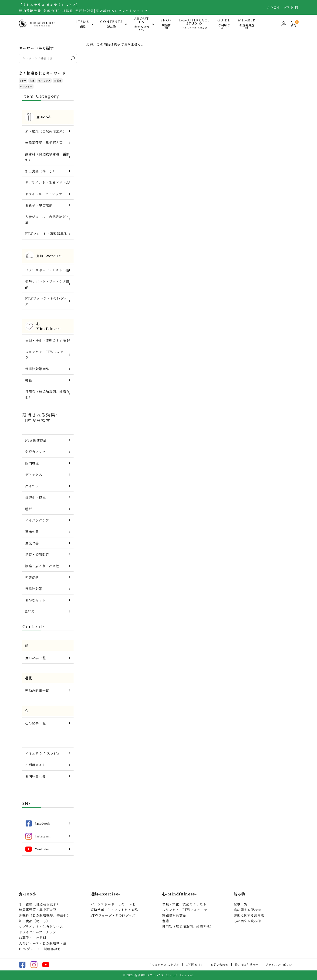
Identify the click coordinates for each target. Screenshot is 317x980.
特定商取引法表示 (247, 965)
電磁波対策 (34, 589)
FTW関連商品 (36, 440)
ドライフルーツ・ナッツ (44, 194)
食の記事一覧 (35, 658)
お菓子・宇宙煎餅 (39, 205)
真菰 (32, 80)
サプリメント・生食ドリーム (47, 182)
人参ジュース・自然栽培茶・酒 (47, 219)
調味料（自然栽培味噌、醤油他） (47, 157)
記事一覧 (241, 904)
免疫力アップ (35, 452)
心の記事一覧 (35, 723)
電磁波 (58, 80)
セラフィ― (26, 86)
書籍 (29, 380)
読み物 (239, 894)
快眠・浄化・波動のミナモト (47, 340)
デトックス (34, 475)
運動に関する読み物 (249, 915)
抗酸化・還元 (35, 497)
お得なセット (35, 600)
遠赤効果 (32, 532)
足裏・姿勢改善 (37, 554)
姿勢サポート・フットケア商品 (114, 910)
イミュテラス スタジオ (43, 753)
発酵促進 (32, 577)
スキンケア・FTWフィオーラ (46, 355)
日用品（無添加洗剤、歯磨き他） (47, 394)
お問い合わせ (35, 776)
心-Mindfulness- (179, 894)
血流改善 (32, 543)
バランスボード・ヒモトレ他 (47, 270)
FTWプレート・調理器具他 (46, 234)
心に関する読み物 (247, 921)
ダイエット (34, 486)
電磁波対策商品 (37, 369)
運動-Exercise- (105, 894)
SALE (30, 611)
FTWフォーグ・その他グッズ (46, 301)
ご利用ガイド (35, 765)
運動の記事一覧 (37, 690)
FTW (23, 80)
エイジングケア (37, 520)
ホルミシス (44, 80)
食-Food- (28, 894)
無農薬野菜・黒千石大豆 (44, 143)
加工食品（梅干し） (40, 171)
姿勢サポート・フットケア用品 (47, 284)
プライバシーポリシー (280, 965)
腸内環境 (32, 463)
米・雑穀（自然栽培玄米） (46, 131)
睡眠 (29, 509)
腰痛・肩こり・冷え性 (42, 566)
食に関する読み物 (247, 910)
